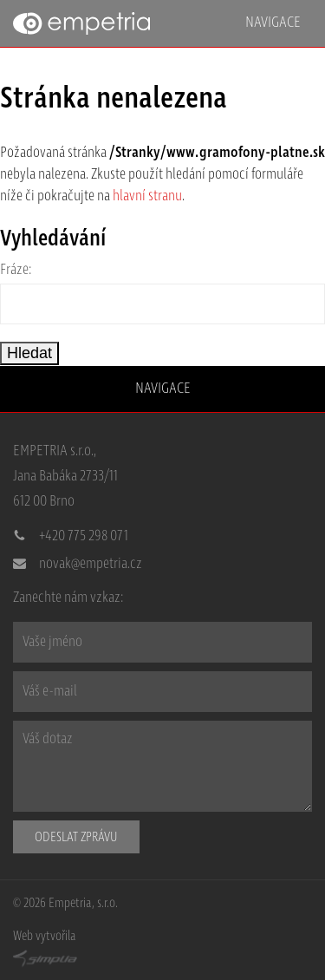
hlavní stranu (147, 196)
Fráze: (16, 270)
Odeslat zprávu (76, 837)
